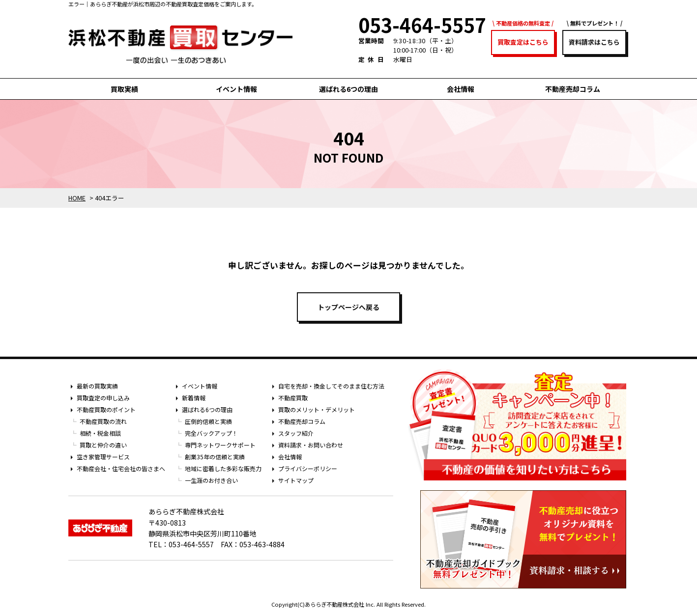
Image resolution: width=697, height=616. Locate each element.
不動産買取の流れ (103, 421)
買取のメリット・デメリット (317, 409)
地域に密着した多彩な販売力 (223, 468)
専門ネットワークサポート (220, 445)
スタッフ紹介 (296, 433)
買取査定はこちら (523, 42)
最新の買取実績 (97, 386)
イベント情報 (236, 89)
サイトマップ (296, 480)
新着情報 (194, 398)
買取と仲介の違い (103, 445)
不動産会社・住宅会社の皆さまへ (121, 468)
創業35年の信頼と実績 (215, 457)
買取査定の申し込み (103, 398)
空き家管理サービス (103, 457)
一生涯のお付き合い (211, 480)
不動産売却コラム (573, 89)
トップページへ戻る (348, 307)
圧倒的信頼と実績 (208, 421)
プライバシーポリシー (308, 468)
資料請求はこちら (594, 42)
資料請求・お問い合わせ (311, 445)
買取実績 (124, 89)
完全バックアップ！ (211, 433)
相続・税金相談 (100, 433)
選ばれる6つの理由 (348, 89)
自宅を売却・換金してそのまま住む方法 (331, 386)
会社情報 (461, 89)
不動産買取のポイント (106, 409)
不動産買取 (293, 398)
